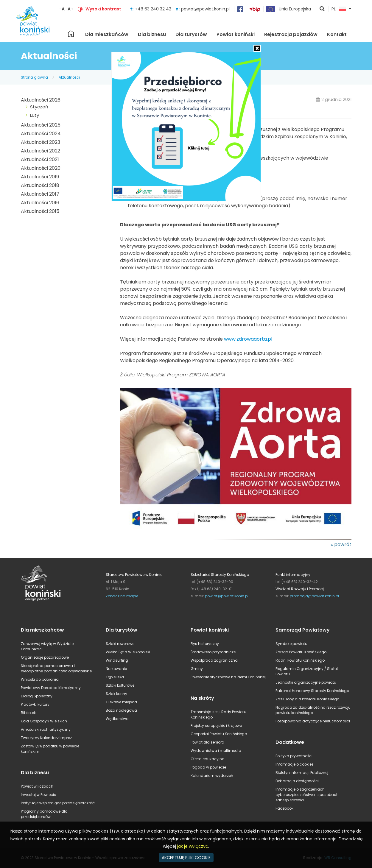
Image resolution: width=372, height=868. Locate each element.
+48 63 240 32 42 (154, 9)
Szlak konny (116, 694)
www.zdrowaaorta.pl (248, 339)
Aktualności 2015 (40, 211)
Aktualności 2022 (41, 151)
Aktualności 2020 (41, 168)
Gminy (197, 669)
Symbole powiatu (291, 644)
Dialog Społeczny (37, 696)
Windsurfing (117, 660)
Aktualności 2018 (40, 185)
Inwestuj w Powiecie (38, 795)
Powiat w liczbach (37, 786)
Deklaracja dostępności (297, 781)
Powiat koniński (236, 34)
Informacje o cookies (295, 764)
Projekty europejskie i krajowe (216, 726)
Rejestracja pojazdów (291, 34)
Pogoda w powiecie (208, 767)
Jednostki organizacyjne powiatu (306, 682)
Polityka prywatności (294, 756)
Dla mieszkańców (107, 34)
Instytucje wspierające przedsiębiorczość (58, 803)
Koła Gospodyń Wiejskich (44, 721)
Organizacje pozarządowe (45, 657)
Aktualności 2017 (40, 194)
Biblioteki (29, 713)
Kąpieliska (115, 677)
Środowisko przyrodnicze (213, 652)
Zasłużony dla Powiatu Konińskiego (307, 699)
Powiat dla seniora (207, 742)
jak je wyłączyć (193, 846)
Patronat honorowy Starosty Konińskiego (312, 691)
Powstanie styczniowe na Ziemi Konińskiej (228, 677)
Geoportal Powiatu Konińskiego (219, 734)
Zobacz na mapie (122, 596)
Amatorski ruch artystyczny (46, 729)
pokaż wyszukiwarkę (322, 9)
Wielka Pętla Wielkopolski (128, 652)
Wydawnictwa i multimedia (216, 751)
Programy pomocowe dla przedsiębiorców (44, 814)
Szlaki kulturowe (120, 685)
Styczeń (39, 107)
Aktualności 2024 (41, 134)
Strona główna (71, 34)
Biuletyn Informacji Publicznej (302, 773)
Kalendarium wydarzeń (212, 776)
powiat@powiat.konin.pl (205, 9)
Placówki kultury (35, 704)
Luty (35, 115)
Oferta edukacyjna (208, 759)
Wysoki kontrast (103, 9)
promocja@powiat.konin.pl (314, 596)
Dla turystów (191, 34)
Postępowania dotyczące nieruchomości (313, 721)
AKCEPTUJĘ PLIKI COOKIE (186, 858)
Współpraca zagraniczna (214, 660)
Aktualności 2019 (40, 177)
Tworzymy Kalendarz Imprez (46, 738)
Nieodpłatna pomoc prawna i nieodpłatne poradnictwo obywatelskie (56, 668)
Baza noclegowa (121, 710)
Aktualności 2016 (40, 203)
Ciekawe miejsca (121, 702)
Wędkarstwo (117, 719)
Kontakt (337, 34)
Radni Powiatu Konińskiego (300, 660)
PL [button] (339, 9)
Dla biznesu (152, 34)
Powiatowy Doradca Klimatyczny (51, 688)
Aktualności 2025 (41, 125)
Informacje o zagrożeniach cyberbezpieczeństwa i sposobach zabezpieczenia (307, 795)
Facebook (284, 808)
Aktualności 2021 (40, 159)
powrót (343, 544)
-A (62, 9)
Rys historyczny (205, 644)
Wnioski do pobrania (40, 679)
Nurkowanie (116, 669)
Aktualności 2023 (41, 142)
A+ (70, 9)
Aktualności (69, 77)
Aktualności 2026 (41, 100)
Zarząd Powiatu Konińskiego (301, 652)
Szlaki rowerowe (120, 644)
